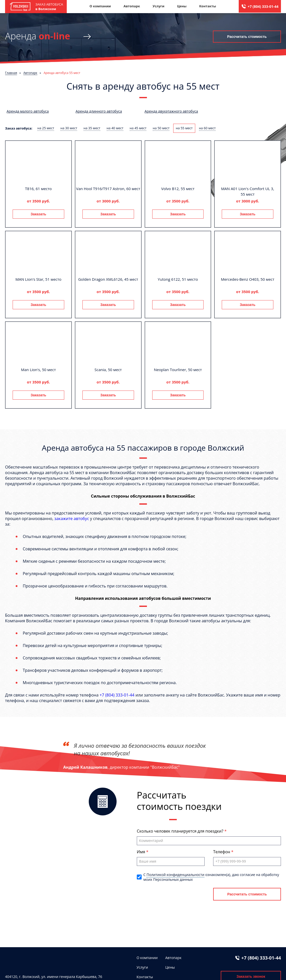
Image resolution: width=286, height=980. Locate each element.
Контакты (208, 6)
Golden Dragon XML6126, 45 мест (108, 279)
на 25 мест (46, 128)
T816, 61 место (38, 189)
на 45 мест (138, 128)
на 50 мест (161, 128)
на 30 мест (69, 128)
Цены (182, 6)
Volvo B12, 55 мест (178, 189)
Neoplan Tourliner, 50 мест (178, 370)
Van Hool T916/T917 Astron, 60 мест (108, 189)
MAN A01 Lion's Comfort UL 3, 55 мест (248, 191)
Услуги (158, 6)
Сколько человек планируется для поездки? (181, 831)
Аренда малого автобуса (28, 111)
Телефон (222, 852)
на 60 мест (207, 128)
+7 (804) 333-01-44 (263, 6)
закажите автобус (72, 519)
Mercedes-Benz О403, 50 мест (247, 279)
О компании (100, 6)
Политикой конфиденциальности (175, 875)
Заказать (38, 214)
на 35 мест (92, 128)
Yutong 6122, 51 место (178, 279)
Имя (141, 852)
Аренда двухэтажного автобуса (171, 111)
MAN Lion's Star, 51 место (38, 279)
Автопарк (132, 6)
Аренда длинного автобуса (99, 111)
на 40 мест (115, 128)
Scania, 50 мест (108, 370)
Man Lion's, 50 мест (38, 370)
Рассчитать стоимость (247, 37)
